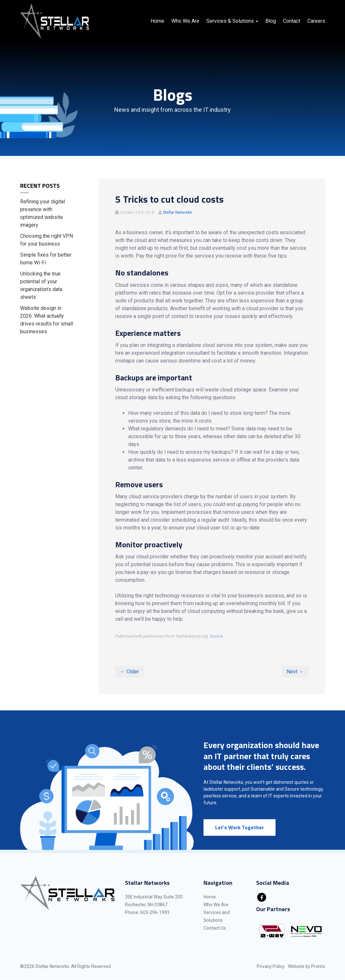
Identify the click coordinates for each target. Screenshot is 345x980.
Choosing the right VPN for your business (47, 240)
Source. (217, 636)
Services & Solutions (232, 21)
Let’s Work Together (240, 827)
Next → (295, 672)
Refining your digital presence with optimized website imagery (43, 213)
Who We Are (185, 21)
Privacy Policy (271, 966)
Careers (316, 21)
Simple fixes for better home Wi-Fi (46, 259)
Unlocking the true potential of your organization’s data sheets (41, 285)
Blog (271, 21)
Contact (292, 21)
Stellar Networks (178, 212)
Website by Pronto (307, 966)
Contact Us (215, 928)
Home (157, 21)
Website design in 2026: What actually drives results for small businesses (47, 320)
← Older (129, 672)
